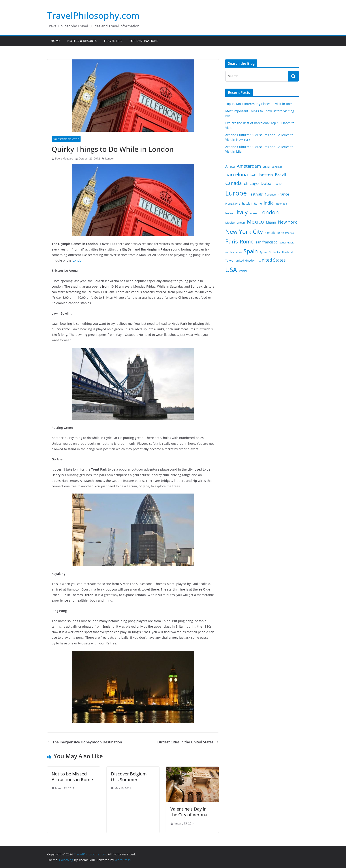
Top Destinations (144, 41)
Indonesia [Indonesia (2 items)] (281, 204)
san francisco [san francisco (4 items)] (267, 242)
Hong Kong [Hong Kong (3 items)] (233, 203)
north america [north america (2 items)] (286, 233)
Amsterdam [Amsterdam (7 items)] (249, 166)
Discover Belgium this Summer (129, 777)
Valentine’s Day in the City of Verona (189, 812)
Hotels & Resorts (82, 41)
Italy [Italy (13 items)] (242, 212)
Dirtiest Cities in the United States (188, 742)
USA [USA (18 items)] (231, 270)
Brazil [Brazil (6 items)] (280, 175)
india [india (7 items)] (269, 203)
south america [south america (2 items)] (233, 252)
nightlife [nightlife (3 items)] (270, 233)
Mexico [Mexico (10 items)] (255, 222)
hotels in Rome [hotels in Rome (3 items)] (252, 203)
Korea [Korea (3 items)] (253, 213)
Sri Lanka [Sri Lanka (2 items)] (275, 252)
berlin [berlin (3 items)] (254, 175)
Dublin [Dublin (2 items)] (278, 184)
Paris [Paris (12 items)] (232, 241)
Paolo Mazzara (64, 159)
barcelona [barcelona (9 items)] (237, 174)
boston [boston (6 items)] (266, 175)
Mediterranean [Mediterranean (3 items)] (235, 222)
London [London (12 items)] (269, 212)
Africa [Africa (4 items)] (230, 166)
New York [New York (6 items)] (287, 222)
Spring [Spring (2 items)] (263, 252)
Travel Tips (113, 41)
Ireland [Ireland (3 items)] (230, 213)
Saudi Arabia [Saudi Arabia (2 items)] (287, 243)
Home (55, 41)
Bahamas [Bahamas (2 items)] (277, 167)
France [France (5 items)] (283, 194)
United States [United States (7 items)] (272, 260)
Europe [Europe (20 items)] (236, 193)
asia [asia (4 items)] (266, 166)
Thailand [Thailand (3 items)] (287, 252)
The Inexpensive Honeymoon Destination (85, 742)
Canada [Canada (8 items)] (234, 183)
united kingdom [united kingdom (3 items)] (246, 260)
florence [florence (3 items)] (270, 194)
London (110, 159)
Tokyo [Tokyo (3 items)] (229, 260)
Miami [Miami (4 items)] (271, 222)
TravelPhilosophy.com (93, 15)
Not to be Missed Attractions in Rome (72, 777)
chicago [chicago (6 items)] (251, 183)
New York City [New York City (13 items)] (244, 232)
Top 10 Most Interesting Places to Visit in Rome (260, 104)
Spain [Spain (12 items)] (251, 251)
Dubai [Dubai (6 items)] (267, 183)
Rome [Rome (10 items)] (247, 241)
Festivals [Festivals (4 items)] (256, 194)
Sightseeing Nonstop (66, 139)
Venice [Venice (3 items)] (243, 271)
